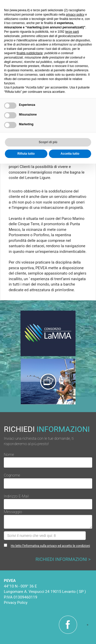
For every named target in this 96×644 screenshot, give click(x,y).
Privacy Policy (16, 603)
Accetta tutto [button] (70, 154)
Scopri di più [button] (48, 142)
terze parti (72, 32)
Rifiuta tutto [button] (26, 154)
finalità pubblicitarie (30, 53)
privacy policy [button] (75, 15)
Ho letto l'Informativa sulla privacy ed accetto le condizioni (50, 546)
